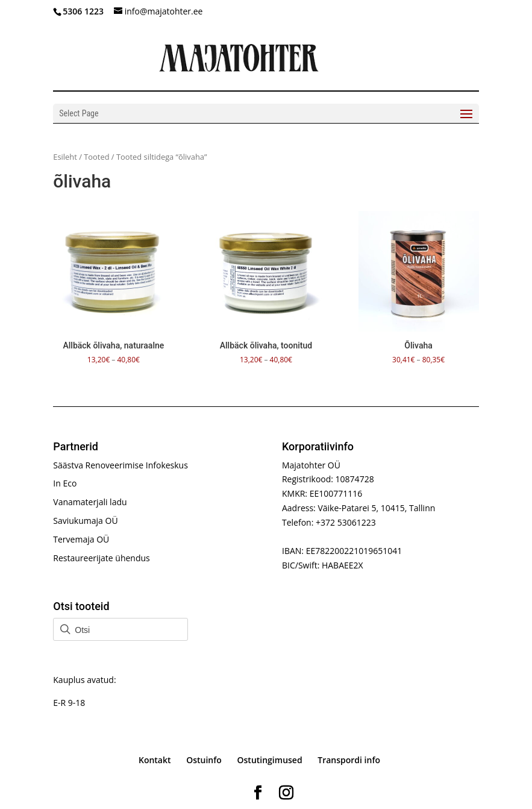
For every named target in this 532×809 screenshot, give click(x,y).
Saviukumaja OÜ (85, 521)
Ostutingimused (270, 760)
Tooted (96, 157)
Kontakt (155, 760)
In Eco (65, 483)
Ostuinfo (204, 760)
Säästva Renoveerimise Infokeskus (120, 465)
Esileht (65, 157)
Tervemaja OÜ (81, 539)
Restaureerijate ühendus (101, 558)
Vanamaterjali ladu (90, 502)
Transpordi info (349, 760)
